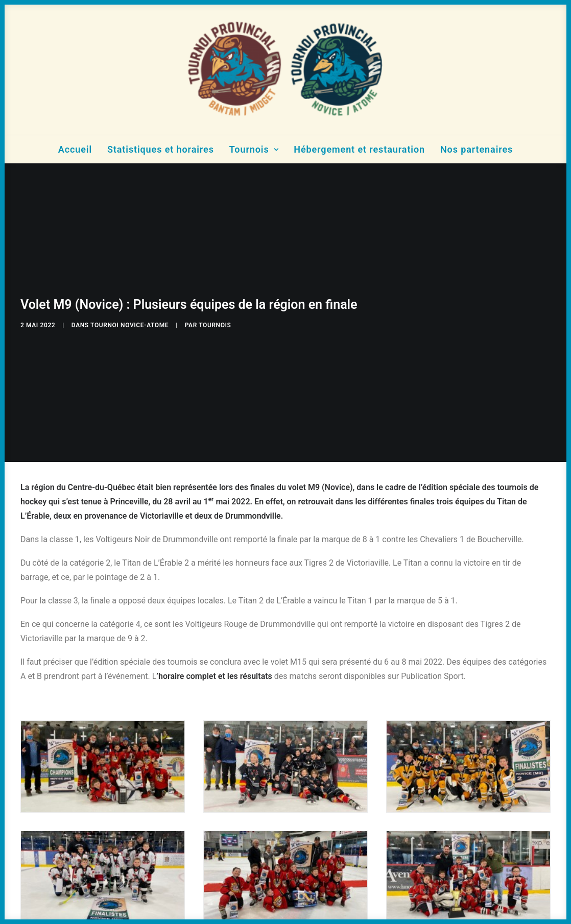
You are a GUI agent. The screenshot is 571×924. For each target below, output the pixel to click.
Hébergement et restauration (359, 149)
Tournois (254, 149)
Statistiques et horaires (161, 149)
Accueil (75, 149)
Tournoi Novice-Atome (129, 321)
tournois (215, 321)
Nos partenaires (477, 149)
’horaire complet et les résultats (214, 668)
